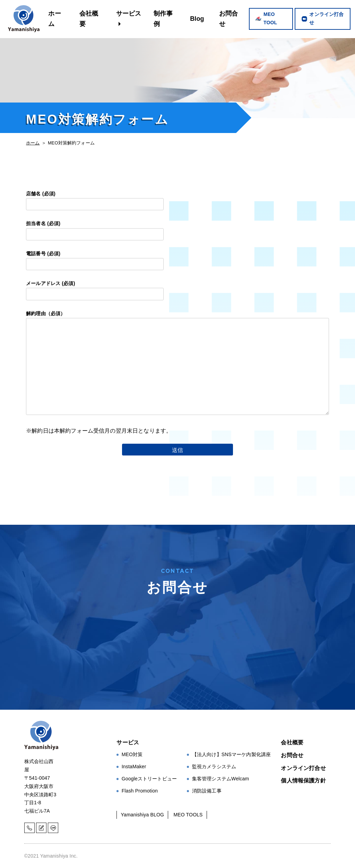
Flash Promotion (140, 791)
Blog (197, 19)
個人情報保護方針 (303, 781)
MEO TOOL (270, 18)
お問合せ (228, 19)
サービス (129, 14)
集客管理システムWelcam (221, 779)
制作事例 (163, 19)
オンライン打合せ (326, 18)
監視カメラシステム (214, 767)
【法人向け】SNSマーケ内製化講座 (232, 754)
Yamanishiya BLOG (142, 815)
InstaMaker (134, 767)
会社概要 (89, 19)
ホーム (54, 19)
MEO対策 (132, 754)
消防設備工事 (207, 791)
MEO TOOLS (188, 815)
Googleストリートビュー (149, 779)
